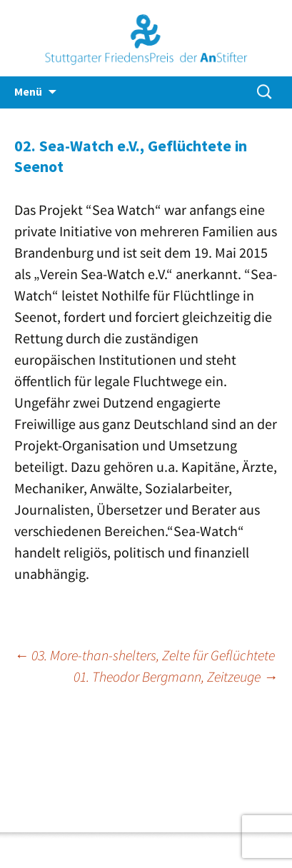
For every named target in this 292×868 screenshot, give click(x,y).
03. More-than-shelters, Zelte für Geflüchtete (145, 655)
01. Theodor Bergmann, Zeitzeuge (176, 676)
